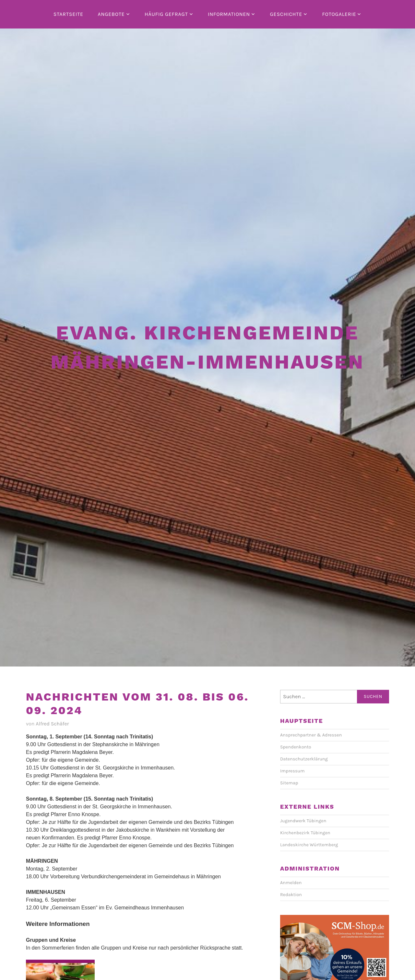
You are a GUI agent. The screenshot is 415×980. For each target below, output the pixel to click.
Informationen (229, 14)
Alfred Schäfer (52, 724)
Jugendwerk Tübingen (303, 821)
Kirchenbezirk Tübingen (305, 833)
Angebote (111, 14)
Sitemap (289, 783)
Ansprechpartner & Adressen (311, 735)
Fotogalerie (339, 14)
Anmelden (291, 883)
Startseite (68, 14)
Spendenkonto (296, 747)
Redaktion (291, 895)
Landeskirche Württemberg (309, 845)
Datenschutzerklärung (304, 759)
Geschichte (286, 14)
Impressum (292, 771)
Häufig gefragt (166, 14)
